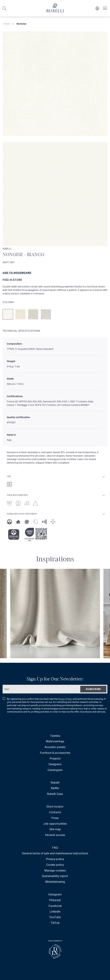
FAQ (55, 847)
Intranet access (55, 835)
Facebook (55, 906)
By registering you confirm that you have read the (55, 705)
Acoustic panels (55, 747)
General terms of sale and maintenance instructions (55, 853)
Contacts (55, 812)
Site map (55, 829)
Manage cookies (55, 870)
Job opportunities (55, 824)
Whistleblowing (55, 882)
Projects (55, 758)
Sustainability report (55, 876)
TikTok (55, 923)
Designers (55, 764)
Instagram (55, 894)
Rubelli (55, 782)
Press (55, 818)
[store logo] (55, 11)
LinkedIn (55, 911)
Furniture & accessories (55, 753)
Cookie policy (55, 865)
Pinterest (55, 900)
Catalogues (55, 770)
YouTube (55, 917)
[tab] (56, 480)
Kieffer (55, 788)
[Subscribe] (93, 689)
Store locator (55, 806)
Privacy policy (55, 859)
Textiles (55, 736)
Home (7, 24)
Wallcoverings (55, 741)
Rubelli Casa (55, 794)
